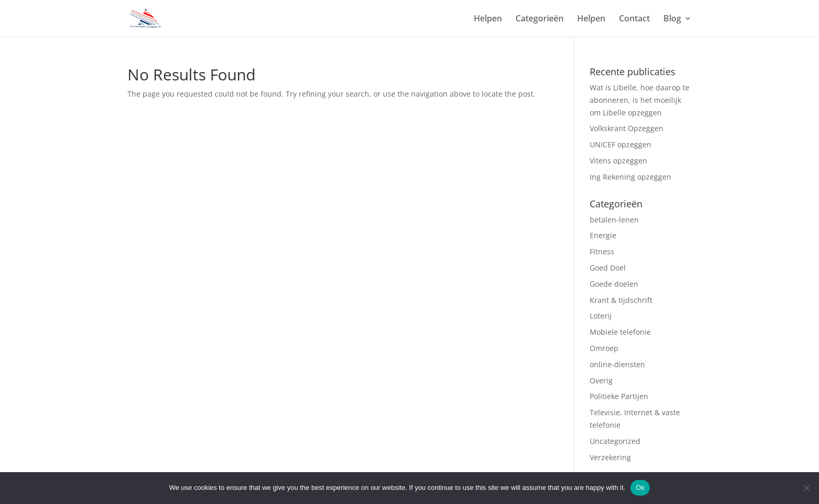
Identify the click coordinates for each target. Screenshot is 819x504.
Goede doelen (614, 284)
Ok (640, 488)
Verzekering (611, 457)
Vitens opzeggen (618, 161)
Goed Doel (608, 268)
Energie (603, 235)
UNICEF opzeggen (621, 144)
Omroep (605, 348)
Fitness (603, 251)
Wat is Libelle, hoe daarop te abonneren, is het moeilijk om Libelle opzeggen (640, 100)
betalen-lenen (614, 220)
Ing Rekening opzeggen (630, 177)
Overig (602, 380)
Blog (672, 19)
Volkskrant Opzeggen (627, 128)
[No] (806, 488)
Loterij (602, 316)
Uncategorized (615, 441)
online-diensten (617, 364)
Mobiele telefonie (620, 332)
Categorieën (540, 19)
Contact (634, 19)
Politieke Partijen (619, 396)
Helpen (488, 19)
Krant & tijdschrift (621, 300)
